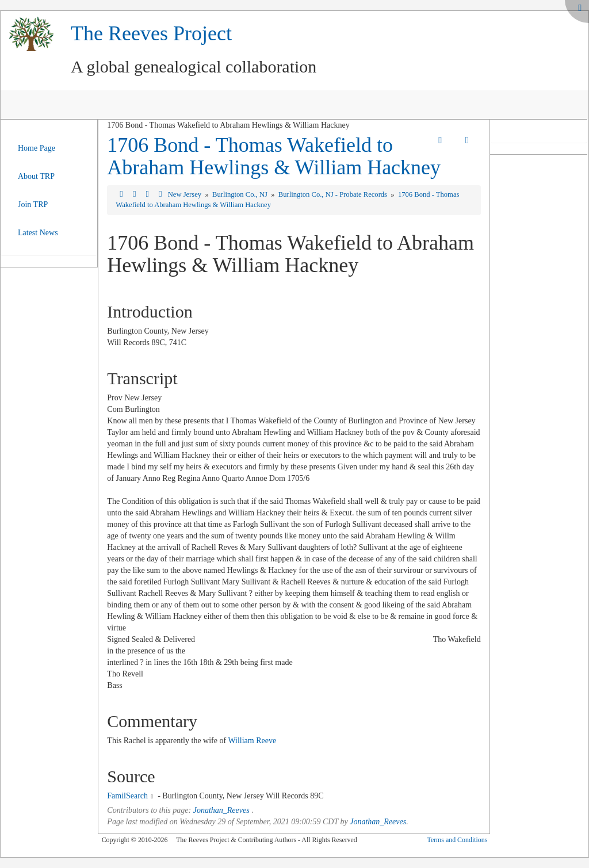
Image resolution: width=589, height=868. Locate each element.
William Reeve (252, 741)
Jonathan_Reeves (221, 810)
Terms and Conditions (457, 840)
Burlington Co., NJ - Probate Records (334, 194)
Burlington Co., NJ (241, 194)
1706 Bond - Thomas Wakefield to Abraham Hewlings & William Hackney (274, 156)
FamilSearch (127, 796)
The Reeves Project (151, 33)
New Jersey (186, 194)
